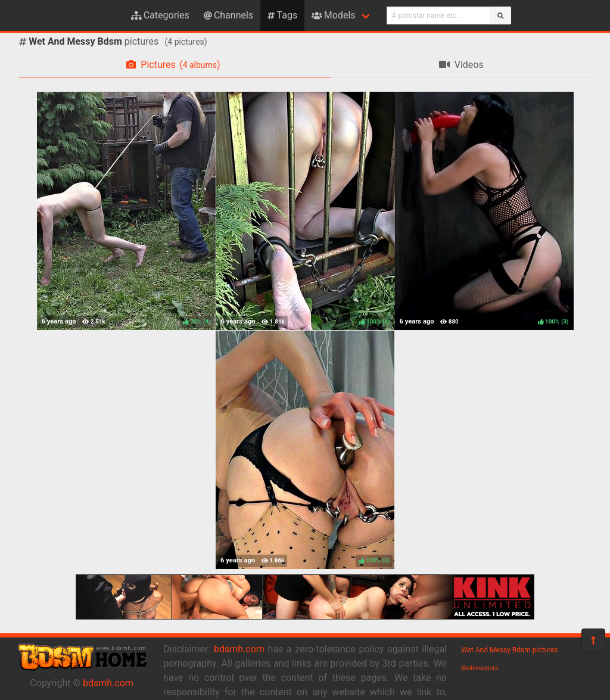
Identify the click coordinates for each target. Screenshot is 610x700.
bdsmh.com (108, 683)
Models (333, 15)
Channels (228, 15)
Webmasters (480, 668)
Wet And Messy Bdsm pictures (510, 650)
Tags (282, 15)
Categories (160, 15)
